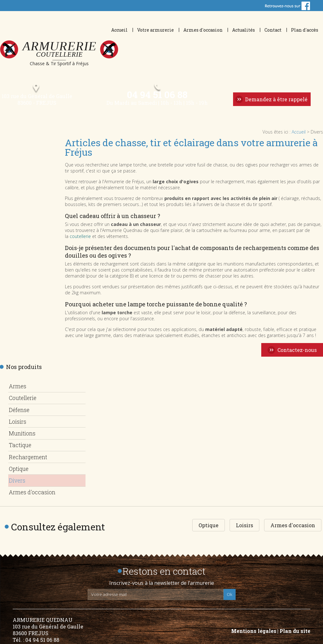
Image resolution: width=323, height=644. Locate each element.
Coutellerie (24, 400)
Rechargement (29, 456)
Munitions (23, 434)
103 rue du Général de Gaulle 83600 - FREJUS (35, 103)
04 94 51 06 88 (157, 97)
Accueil (119, 30)
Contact (273, 30)
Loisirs (18, 422)
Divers (17, 478)
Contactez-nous (297, 353)
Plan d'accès (305, 30)
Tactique (21, 445)
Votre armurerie (155, 30)
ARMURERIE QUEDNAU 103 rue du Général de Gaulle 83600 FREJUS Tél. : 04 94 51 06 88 (48, 626)
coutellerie (80, 240)
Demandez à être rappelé (276, 102)
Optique (19, 467)
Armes (18, 389)
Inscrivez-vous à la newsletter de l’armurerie (162, 579)
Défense (19, 411)
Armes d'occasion (203, 30)
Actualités (244, 30)
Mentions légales (254, 627)
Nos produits (24, 370)
